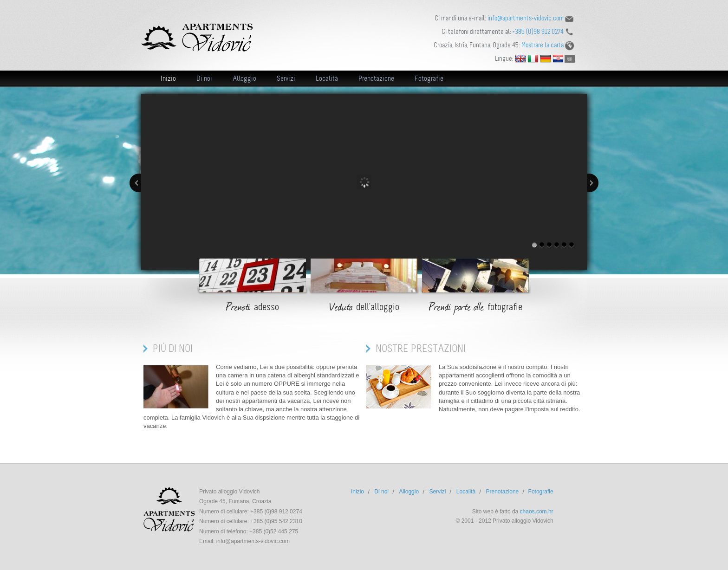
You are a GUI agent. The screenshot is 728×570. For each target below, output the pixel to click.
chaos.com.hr (537, 512)
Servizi (286, 78)
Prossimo (593, 183)
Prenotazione (376, 78)
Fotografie (429, 78)
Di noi (204, 78)
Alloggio (244, 78)
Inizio (168, 78)
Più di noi (173, 348)
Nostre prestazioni (421, 348)
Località (327, 78)
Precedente (135, 183)
